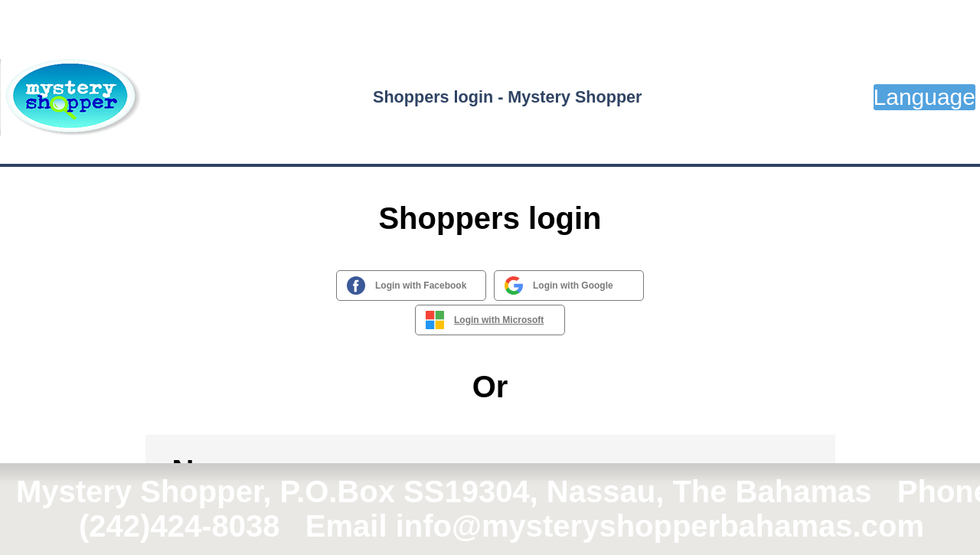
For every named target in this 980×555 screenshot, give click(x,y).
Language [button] (924, 97)
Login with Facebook (421, 286)
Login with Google (573, 286)
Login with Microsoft (499, 320)
